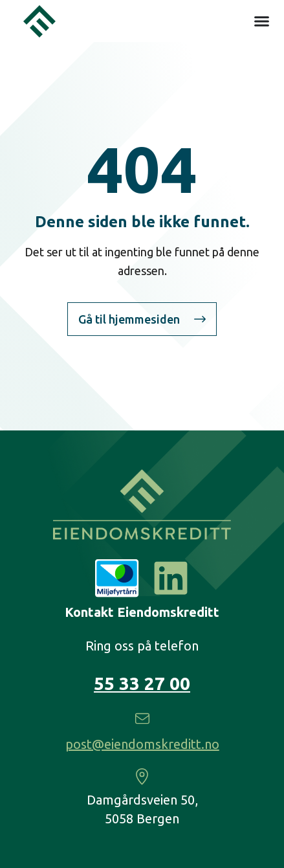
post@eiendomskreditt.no (142, 744)
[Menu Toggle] (262, 21)
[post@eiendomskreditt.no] (142, 718)
